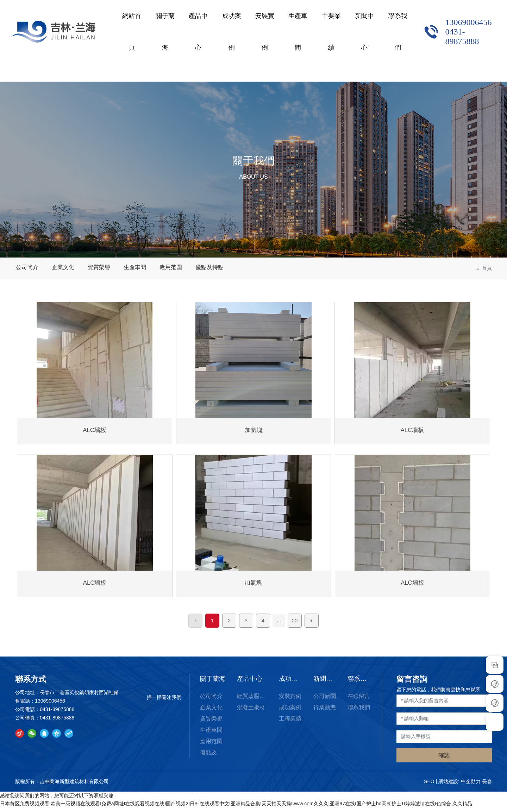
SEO (429, 785)
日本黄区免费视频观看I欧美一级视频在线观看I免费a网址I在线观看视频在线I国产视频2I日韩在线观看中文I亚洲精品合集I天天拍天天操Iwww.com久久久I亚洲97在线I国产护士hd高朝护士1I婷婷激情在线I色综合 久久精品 (236, 807)
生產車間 (131, 268)
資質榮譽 (96, 268)
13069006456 (465, 22)
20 (295, 624)
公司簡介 (26, 268)
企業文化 (61, 268)
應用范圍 (166, 268)
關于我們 (254, 161)
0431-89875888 (458, 36)
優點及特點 (204, 268)
